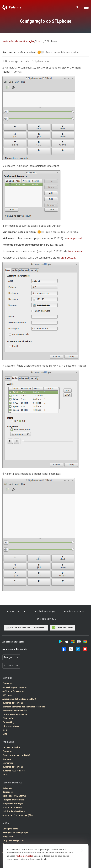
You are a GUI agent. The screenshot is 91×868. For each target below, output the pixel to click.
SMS (5, 730)
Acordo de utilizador (12, 807)
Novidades (8, 792)
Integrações (8, 836)
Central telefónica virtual (15, 715)
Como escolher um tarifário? (16, 755)
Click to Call (8, 718)
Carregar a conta (10, 829)
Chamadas (7, 683)
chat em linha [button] (63, 628)
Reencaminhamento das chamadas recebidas (24, 707)
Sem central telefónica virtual (19, 52)
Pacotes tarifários (11, 747)
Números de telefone (13, 703)
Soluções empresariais (13, 800)
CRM (5, 734)
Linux (39, 41)
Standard (7, 759)
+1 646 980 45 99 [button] (45, 611)
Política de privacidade (13, 811)
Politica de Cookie (24, 856)
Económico (8, 763)
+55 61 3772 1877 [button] (74, 611)
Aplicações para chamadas (15, 687)
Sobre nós (7, 788)
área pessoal (75, 238)
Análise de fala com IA (13, 691)
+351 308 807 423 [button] (46, 619)
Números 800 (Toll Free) (14, 771)
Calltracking (8, 722)
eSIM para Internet (11, 726)
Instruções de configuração (18, 41)
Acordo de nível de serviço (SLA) (18, 815)
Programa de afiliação (13, 804)
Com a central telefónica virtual (63, 52)
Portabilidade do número (15, 711)
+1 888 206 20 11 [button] (17, 611)
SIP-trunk (7, 695)
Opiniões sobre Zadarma (14, 796)
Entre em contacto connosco (26, 628)
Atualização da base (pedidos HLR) (19, 699)
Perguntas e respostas (13, 840)
